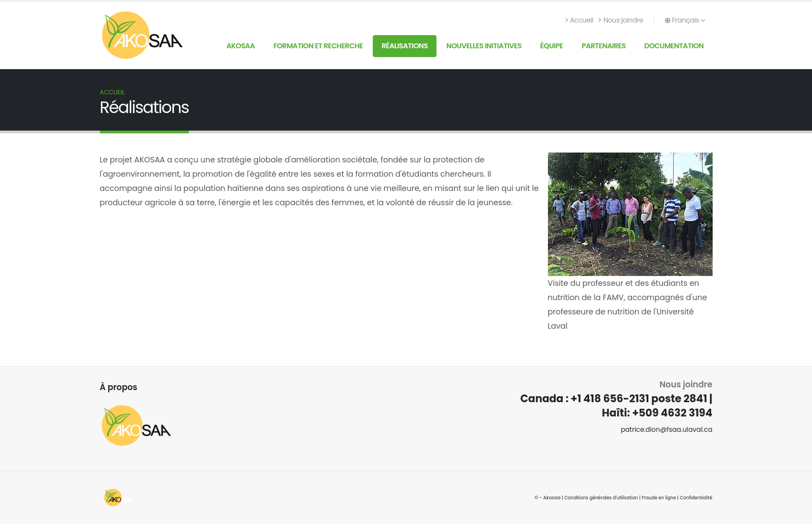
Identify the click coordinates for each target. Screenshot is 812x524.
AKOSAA (240, 46)
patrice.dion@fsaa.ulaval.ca (664, 429)
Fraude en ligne (657, 498)
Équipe (552, 46)
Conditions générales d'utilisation (596, 498)
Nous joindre (621, 20)
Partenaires (603, 46)
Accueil (579, 20)
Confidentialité (695, 498)
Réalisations (405, 46)
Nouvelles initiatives (484, 46)
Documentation (674, 46)
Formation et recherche (318, 46)
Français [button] (685, 20)
